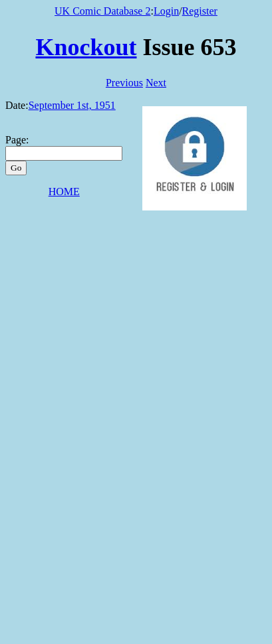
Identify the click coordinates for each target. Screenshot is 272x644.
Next (156, 83)
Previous (124, 83)
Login (166, 11)
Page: (17, 140)
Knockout (86, 47)
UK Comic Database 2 (102, 11)
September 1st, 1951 (72, 105)
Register (200, 11)
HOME (64, 192)
